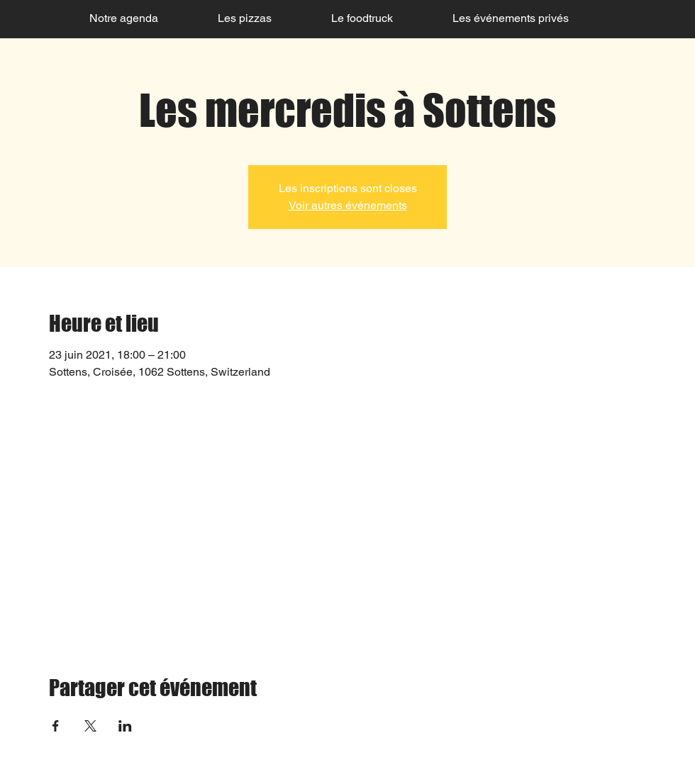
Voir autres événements (348, 205)
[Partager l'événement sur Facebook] (56, 726)
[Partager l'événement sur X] (90, 726)
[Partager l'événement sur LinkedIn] (125, 726)
